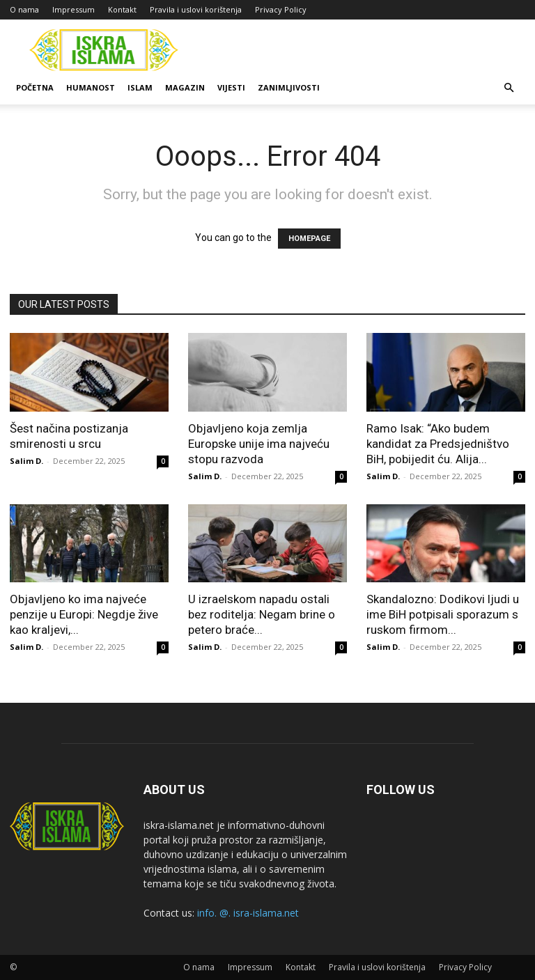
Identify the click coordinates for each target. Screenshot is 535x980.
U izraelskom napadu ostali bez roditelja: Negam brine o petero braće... (262, 614)
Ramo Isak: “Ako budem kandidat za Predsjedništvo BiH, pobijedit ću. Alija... (438, 444)
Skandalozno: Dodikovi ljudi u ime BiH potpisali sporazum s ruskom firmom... (443, 614)
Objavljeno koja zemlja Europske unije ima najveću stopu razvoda (259, 444)
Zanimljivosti (289, 87)
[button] (509, 88)
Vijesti (231, 87)
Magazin (185, 87)
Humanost (91, 87)
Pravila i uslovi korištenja (196, 9)
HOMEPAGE (309, 239)
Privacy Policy (281, 9)
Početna (35, 87)
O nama (24, 9)
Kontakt (122, 9)
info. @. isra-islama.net (248, 913)
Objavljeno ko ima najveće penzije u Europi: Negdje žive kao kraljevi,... (84, 614)
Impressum (73, 9)
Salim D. (26, 461)
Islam (140, 87)
